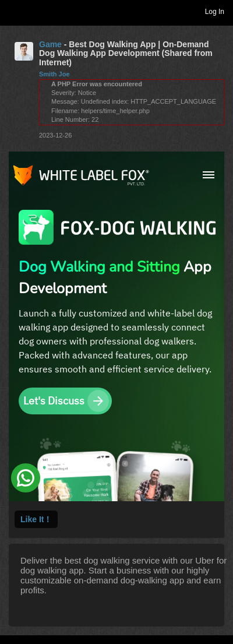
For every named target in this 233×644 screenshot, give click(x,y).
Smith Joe (54, 74)
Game (50, 44)
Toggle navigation (14, 11)
